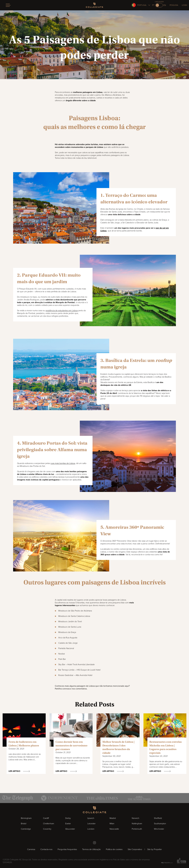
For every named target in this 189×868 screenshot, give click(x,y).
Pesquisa (174, 5)
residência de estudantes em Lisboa (62, 311)
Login (184, 5)
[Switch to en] (159, 5)
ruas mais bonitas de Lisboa (63, 463)
